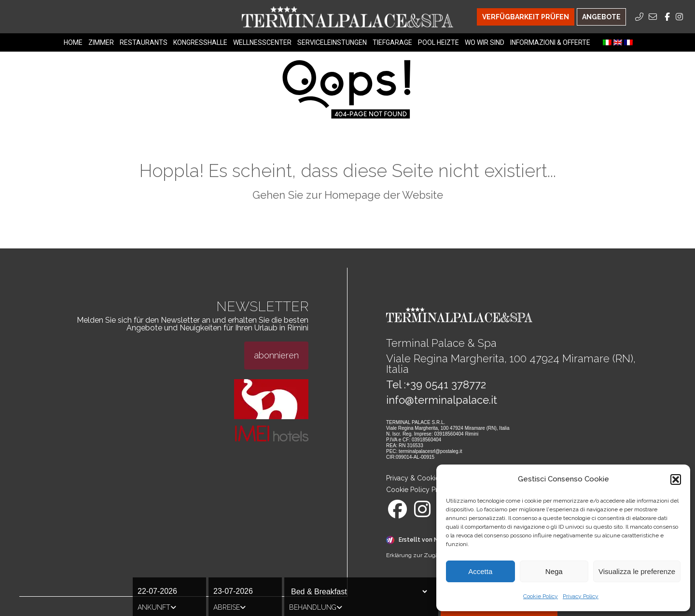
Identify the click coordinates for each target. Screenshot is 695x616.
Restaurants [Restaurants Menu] (144, 42)
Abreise (229, 607)
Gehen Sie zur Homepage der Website (348, 195)
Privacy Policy (581, 596)
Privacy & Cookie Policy (423, 478)
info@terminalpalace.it (442, 400)
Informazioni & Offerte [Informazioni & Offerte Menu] (550, 42)
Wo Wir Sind (485, 42)
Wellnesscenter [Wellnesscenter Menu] (262, 42)
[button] (676, 479)
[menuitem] (607, 42)
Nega (554, 571)
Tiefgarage (392, 42)
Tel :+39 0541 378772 (436, 384)
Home (73, 42)
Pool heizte (438, 42)
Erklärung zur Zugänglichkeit (425, 555)
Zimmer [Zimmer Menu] (101, 42)
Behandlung (316, 607)
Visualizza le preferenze (637, 571)
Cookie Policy (541, 596)
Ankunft (157, 607)
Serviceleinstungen (332, 42)
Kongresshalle (200, 42)
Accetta (480, 571)
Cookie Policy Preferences (427, 490)
